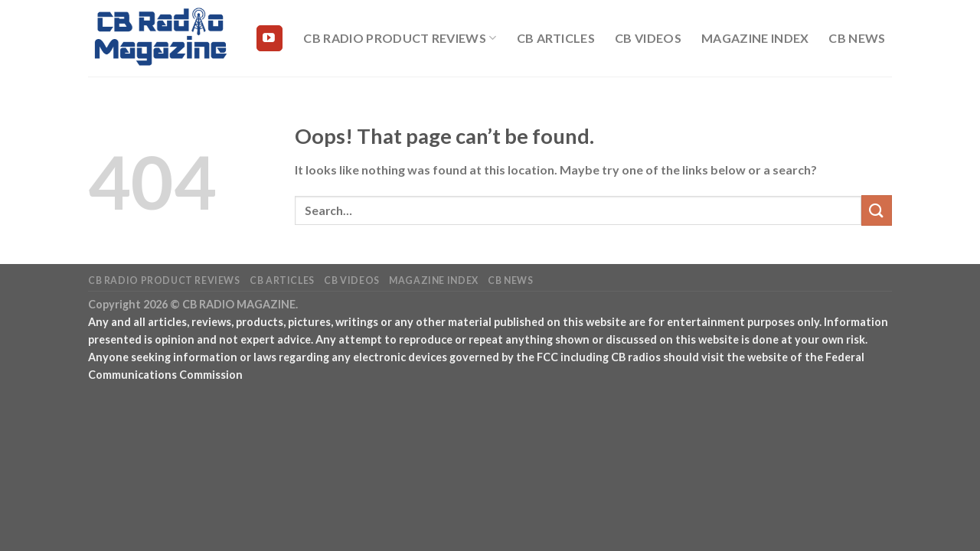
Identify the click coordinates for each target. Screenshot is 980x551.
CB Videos (648, 38)
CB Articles (556, 38)
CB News (857, 38)
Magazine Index (755, 38)
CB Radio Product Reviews (400, 38)
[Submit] (877, 210)
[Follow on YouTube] (269, 38)
